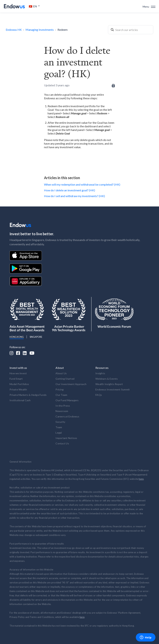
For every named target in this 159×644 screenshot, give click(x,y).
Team (59, 427)
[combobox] (131, 30)
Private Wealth (18, 389)
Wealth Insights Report (109, 384)
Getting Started (65, 379)
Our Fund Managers (67, 400)
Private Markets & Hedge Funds (28, 395)
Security (60, 422)
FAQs (99, 395)
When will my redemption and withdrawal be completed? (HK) (82, 184)
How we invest (18, 373)
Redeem (63, 30)
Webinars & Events (107, 379)
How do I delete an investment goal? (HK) (70, 190)
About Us (61, 373)
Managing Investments (40, 30)
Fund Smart (16, 379)
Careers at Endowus (67, 416)
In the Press (63, 406)
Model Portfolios (19, 384)
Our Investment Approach (71, 384)
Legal (59, 433)
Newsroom (62, 411)
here (141, 479)
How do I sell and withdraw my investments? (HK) (74, 196)
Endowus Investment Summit (113, 389)
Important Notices (66, 438)
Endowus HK (14, 30)
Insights (100, 373)
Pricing (60, 389)
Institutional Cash (20, 400)
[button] (34, 6)
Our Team (61, 395)
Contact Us (62, 443)
